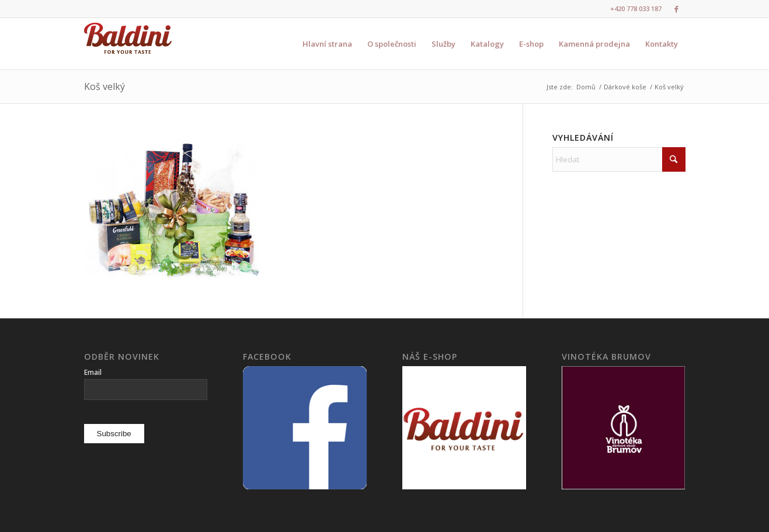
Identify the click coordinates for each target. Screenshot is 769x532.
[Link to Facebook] (677, 9)
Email (93, 372)
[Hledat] (619, 159)
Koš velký (105, 86)
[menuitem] (327, 44)
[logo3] (128, 44)
